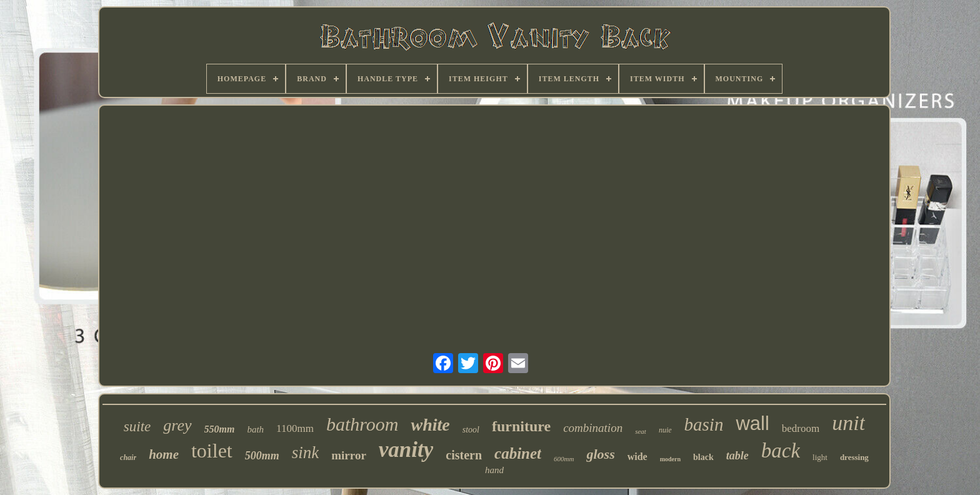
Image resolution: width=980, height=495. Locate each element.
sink (306, 452)
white (430, 425)
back (781, 451)
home (164, 454)
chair (128, 457)
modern (670, 459)
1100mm (295, 428)
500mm (262, 456)
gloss (600, 454)
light (820, 457)
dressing (854, 457)
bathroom (362, 424)
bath (255, 429)
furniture (521, 426)
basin (704, 424)
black (703, 457)
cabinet (518, 453)
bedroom (801, 428)
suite (137, 427)
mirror (349, 455)
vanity (406, 450)
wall (752, 423)
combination (593, 428)
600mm (564, 459)
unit (848, 423)
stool (471, 430)
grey (177, 425)
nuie (665, 430)
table (737, 456)
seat (641, 431)
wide (637, 457)
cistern (464, 455)
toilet (212, 451)
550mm (220, 429)
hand (494, 470)
